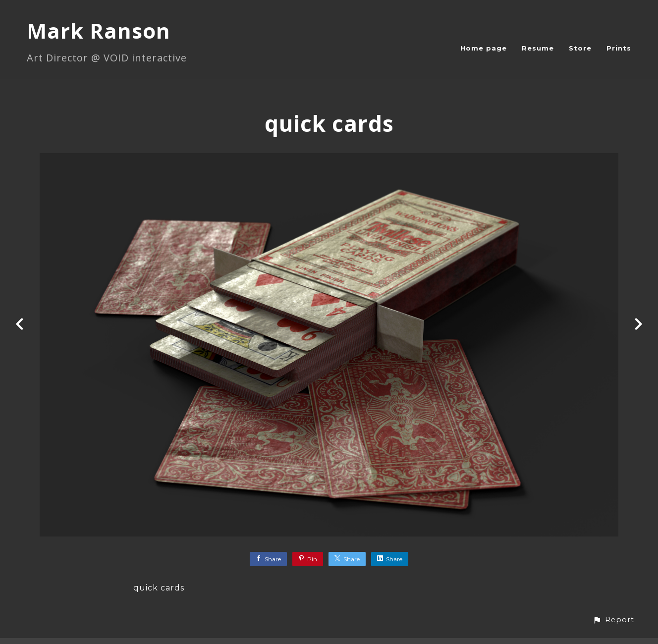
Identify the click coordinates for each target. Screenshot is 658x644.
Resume (538, 48)
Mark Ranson (99, 30)
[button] (613, 620)
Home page (484, 48)
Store (580, 48)
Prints (619, 48)
